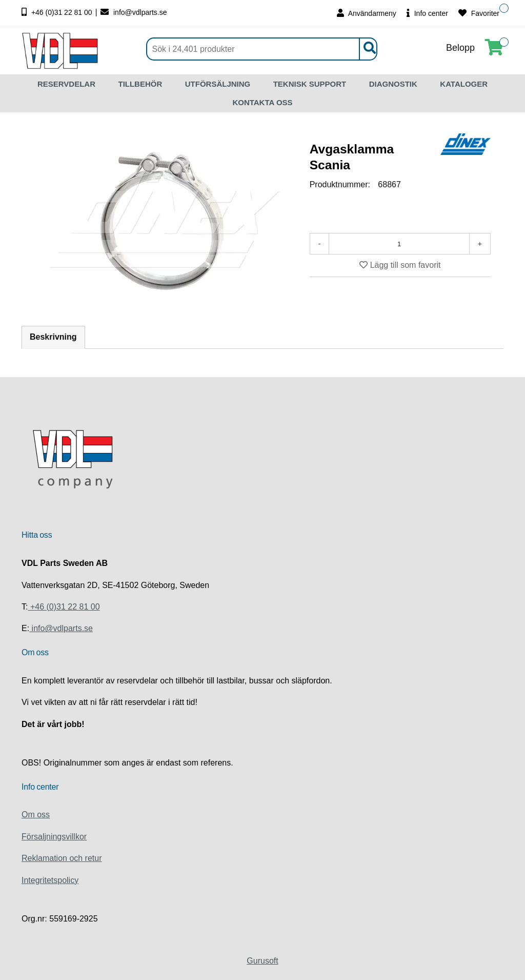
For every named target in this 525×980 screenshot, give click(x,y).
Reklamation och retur (62, 858)
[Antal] (399, 244)
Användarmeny (367, 13)
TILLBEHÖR (140, 84)
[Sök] (262, 49)
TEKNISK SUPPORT (310, 84)
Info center (427, 13)
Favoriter (479, 13)
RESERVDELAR (66, 84)
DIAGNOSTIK (393, 84)
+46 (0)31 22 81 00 (58, 12)
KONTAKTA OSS (262, 102)
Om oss (36, 815)
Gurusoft (262, 961)
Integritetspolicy (50, 880)
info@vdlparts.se (134, 12)
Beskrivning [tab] (53, 337)
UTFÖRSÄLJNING (218, 84)
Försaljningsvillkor (54, 837)
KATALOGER (464, 84)
